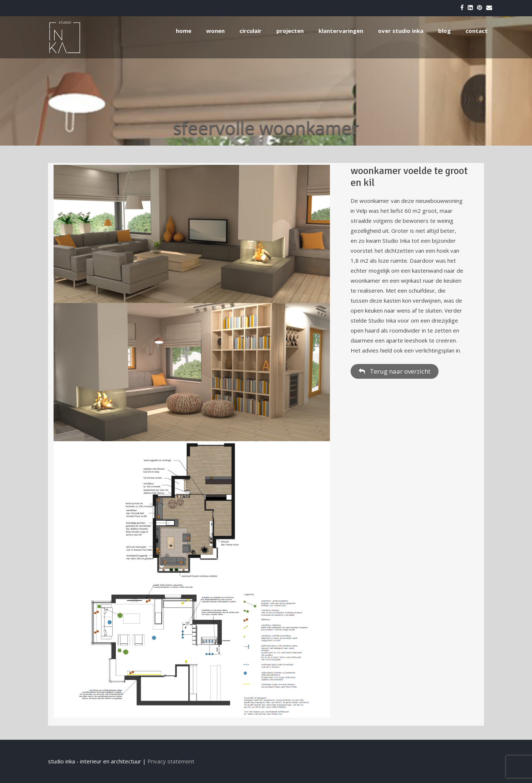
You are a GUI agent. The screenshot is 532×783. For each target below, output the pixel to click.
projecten (290, 31)
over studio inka (401, 31)
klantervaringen (341, 31)
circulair (250, 31)
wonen (215, 31)
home (184, 31)
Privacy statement (171, 761)
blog (444, 31)
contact (477, 31)
